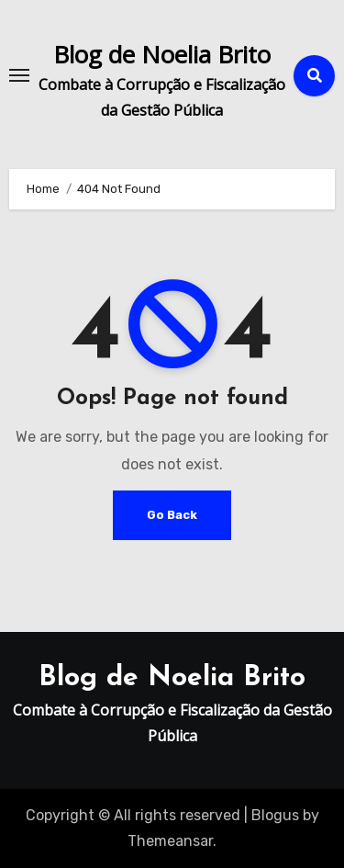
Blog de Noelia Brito (162, 54)
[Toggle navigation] (19, 75)
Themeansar (170, 841)
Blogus (275, 815)
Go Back (172, 515)
